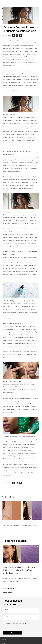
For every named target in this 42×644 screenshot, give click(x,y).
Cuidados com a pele (2, 14)
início (4, 639)
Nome (15, 610)
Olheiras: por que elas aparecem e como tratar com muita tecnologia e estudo (11, 524)
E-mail (16, 617)
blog (4, 643)
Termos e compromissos (20, 623)
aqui (10, 318)
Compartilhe (7, 36)
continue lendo (9, 588)
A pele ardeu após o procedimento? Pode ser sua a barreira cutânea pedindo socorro (20, 570)
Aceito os (17, 623)
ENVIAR (13, 633)
